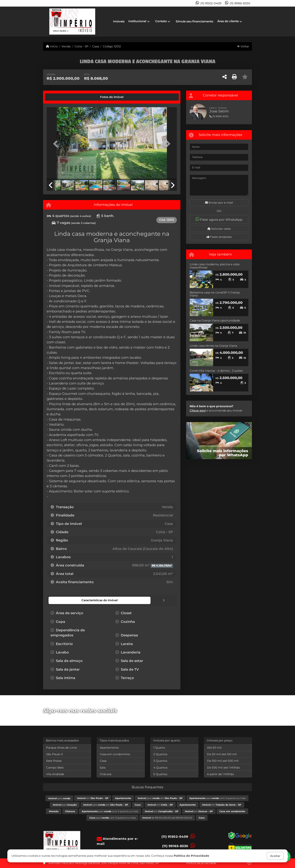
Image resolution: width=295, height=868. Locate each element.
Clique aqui (198, 410)
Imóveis (119, 21)
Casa (96, 46)
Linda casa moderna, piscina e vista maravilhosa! (215, 266)
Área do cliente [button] (228, 21)
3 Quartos (160, 761)
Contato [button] (161, 21)
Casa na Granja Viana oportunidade (215, 320)
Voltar (243, 46)
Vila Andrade (55, 774)
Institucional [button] (137, 21)
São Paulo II (55, 754)
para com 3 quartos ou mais (110, 811)
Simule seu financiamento (195, 21)
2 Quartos (160, 754)
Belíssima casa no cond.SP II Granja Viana (215, 294)
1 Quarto (159, 747)
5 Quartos (160, 774)
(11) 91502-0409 (211, 3)
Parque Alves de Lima (61, 747)
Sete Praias (54, 761)
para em (160, 798)
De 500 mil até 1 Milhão (224, 767)
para (59, 798)
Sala (103, 767)
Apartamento (109, 747)
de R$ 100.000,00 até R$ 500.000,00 (167, 818)
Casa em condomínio (115, 754)
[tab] (59, 97)
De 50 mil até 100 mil (222, 754)
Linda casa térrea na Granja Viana (213, 346)
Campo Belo (55, 767)
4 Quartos (160, 767)
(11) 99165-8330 (240, 3)
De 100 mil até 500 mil (223, 761)
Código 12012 (112, 46)
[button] (56, 144)
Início (52, 46)
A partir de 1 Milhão (220, 774)
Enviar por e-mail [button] (219, 203)
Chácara (106, 774)
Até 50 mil (214, 747)
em (93, 798)
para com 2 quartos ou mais (217, 798)
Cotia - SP (81, 46)
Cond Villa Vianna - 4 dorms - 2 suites (216, 371)
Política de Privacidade (191, 856)
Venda (66, 46)
